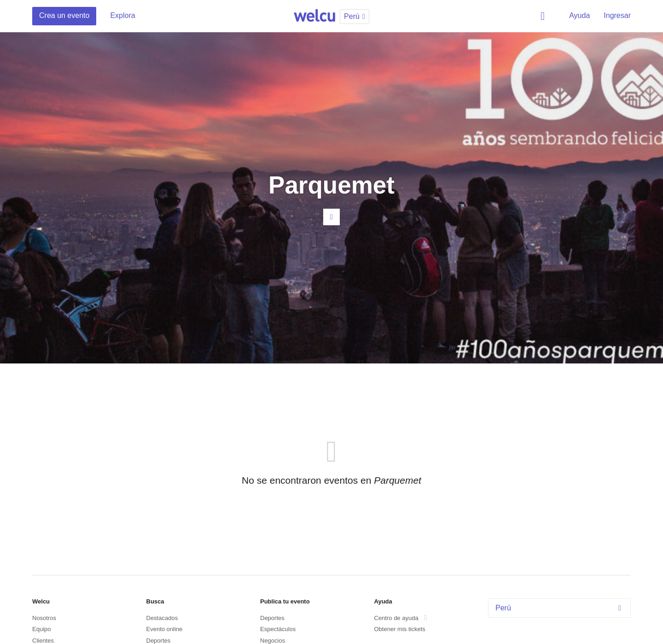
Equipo (41, 629)
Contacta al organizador (331, 217)
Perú (561, 608)
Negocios (273, 641)
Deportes (159, 641)
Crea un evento (64, 15)
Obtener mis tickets (400, 629)
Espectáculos (278, 629)
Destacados (162, 618)
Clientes (43, 641)
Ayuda (579, 15)
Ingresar (617, 15)
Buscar (544, 16)
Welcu (314, 16)
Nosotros (44, 618)
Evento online (165, 629)
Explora (122, 15)
